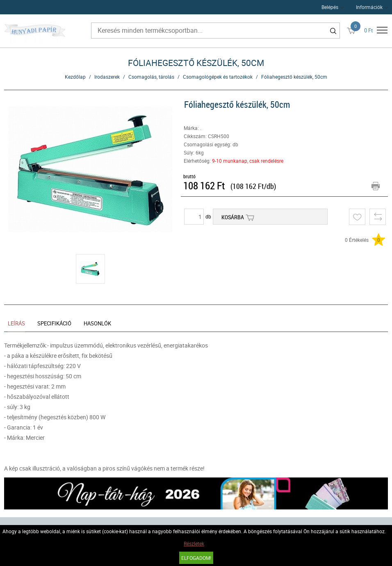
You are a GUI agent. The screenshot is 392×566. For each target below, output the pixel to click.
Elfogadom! (196, 558)
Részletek (194, 543)
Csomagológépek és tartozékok (218, 77)
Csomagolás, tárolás (151, 77)
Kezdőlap (75, 77)
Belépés (330, 7)
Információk (369, 7)
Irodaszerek (107, 77)
